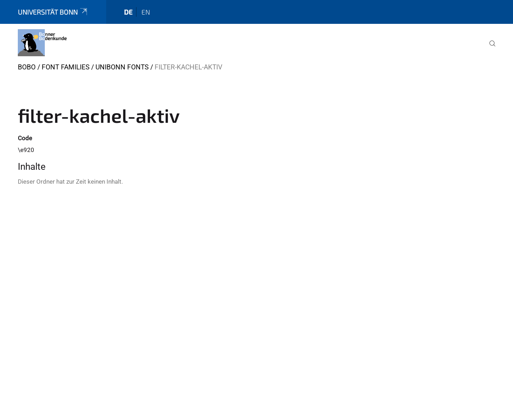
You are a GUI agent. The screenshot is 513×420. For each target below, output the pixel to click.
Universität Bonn (53, 12)
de (128, 12)
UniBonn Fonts (122, 67)
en (146, 12)
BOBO (27, 67)
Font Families (66, 67)
